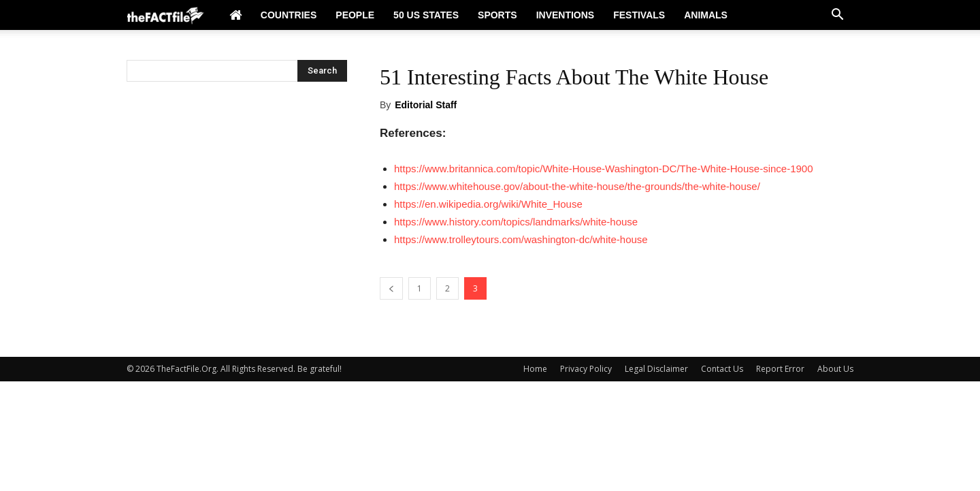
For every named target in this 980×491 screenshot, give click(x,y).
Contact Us (722, 369)
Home (535, 369)
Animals (706, 15)
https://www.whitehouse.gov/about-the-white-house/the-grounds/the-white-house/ (577, 186)
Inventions (566, 15)
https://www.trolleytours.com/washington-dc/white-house (521, 239)
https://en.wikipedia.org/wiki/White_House (488, 204)
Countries (289, 15)
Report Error (780, 369)
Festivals (639, 15)
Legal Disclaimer (656, 369)
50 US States (426, 15)
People (355, 15)
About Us (835, 369)
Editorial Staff (426, 105)
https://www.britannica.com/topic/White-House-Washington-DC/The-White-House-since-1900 (604, 169)
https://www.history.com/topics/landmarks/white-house (516, 222)
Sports (497, 15)
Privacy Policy (586, 369)
